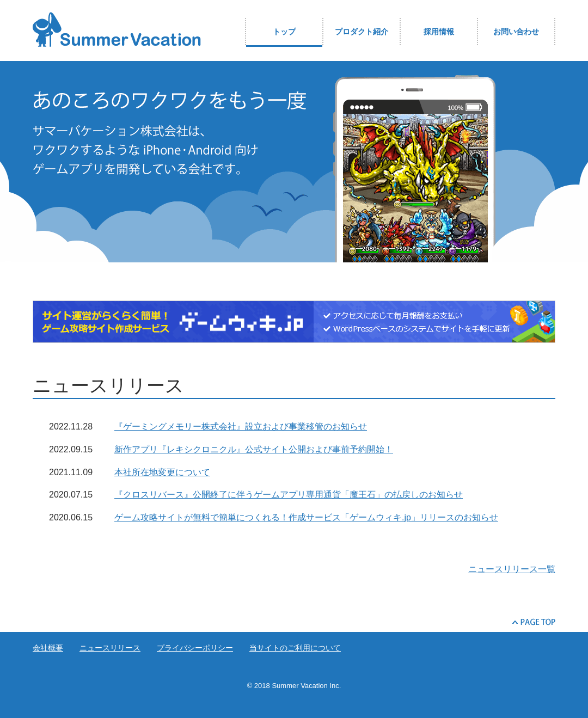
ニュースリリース (110, 648)
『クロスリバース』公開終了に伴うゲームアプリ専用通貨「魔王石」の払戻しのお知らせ (289, 495)
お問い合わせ (516, 32)
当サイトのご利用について (295, 648)
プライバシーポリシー (195, 648)
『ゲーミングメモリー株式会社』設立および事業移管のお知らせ (241, 426)
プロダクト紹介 (362, 32)
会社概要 (48, 648)
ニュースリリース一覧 (512, 569)
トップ (284, 32)
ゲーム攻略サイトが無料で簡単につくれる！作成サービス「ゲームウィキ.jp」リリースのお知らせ (306, 517)
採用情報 (439, 32)
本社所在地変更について (162, 472)
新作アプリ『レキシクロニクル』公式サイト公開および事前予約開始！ (254, 449)
